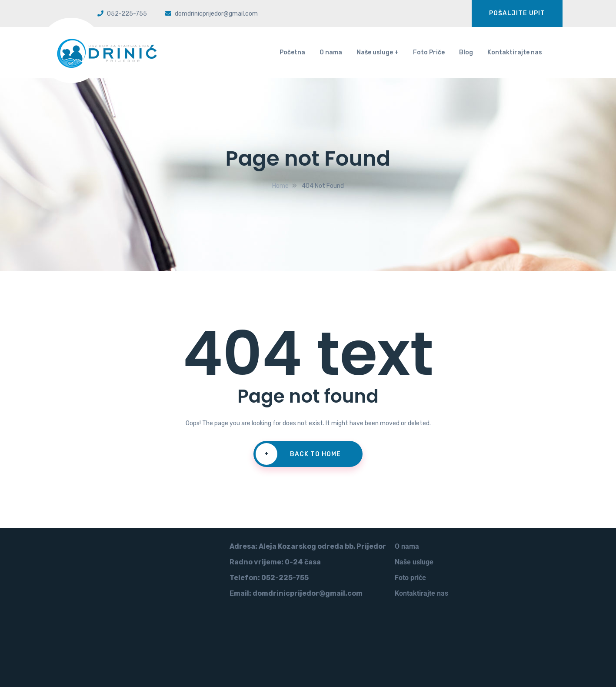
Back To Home (298, 454)
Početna (292, 52)
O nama (331, 52)
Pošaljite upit (517, 13)
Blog (466, 52)
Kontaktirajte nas (515, 52)
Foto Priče (429, 52)
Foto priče (410, 578)
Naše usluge (375, 52)
